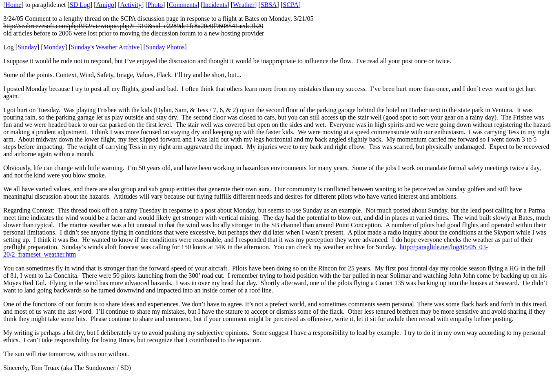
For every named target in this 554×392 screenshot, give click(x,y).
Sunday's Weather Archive (105, 47)
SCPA (291, 5)
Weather (244, 5)
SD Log (80, 5)
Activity (131, 5)
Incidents (215, 5)
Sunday (27, 47)
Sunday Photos (165, 47)
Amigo (105, 5)
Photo (155, 5)
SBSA (269, 5)
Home (13, 5)
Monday (54, 47)
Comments (183, 5)
